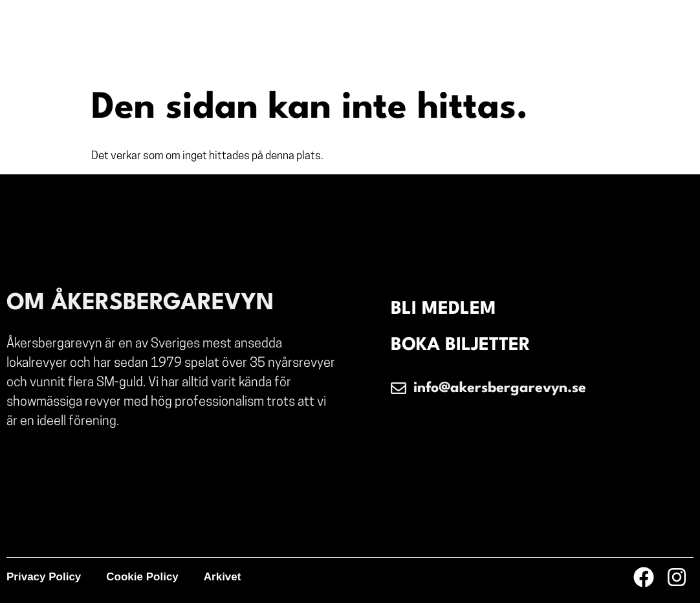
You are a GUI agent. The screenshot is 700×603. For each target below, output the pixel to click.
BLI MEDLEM (443, 309)
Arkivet (223, 577)
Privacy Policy (44, 577)
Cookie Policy (142, 577)
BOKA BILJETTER (461, 345)
